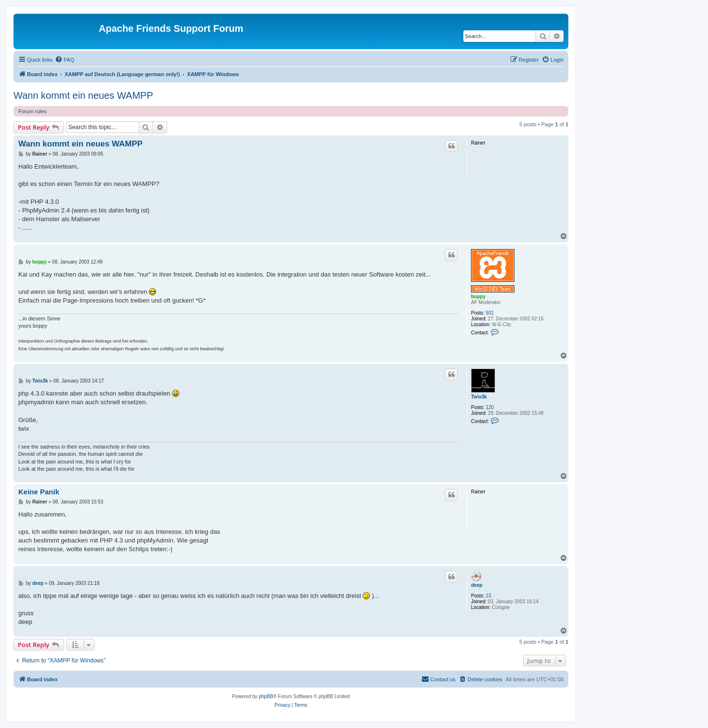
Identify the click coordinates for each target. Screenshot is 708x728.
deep (477, 585)
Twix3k (479, 397)
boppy (478, 297)
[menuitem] (65, 60)
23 (489, 596)
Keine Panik (39, 492)
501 (490, 313)
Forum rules (33, 111)
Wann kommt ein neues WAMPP (83, 95)
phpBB (266, 696)
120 (490, 407)
